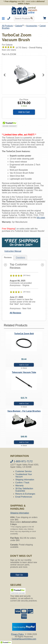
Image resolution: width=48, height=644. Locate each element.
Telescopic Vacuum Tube (24, 372)
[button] (6, 642)
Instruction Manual (13, 251)
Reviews (8, 257)
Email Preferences (24, 497)
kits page (41, 218)
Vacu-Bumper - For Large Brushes (24, 411)
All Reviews (15, 313)
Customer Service (23, 471)
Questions (20, 257)
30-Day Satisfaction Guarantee (24, 490)
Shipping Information (25, 480)
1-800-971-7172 (21, 461)
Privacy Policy (18, 634)
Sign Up (19, 575)
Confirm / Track (22, 483)
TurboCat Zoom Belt (24, 334)
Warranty (19, 486)
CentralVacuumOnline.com (24, 639)
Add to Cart (24, 112)
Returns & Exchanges (25, 494)
